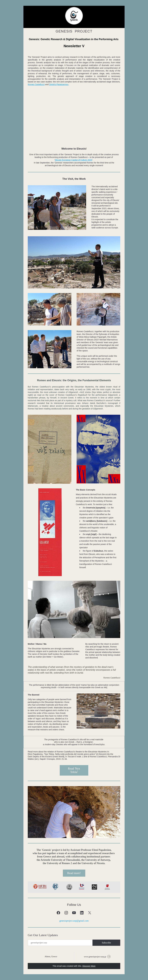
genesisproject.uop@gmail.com (74, 921)
